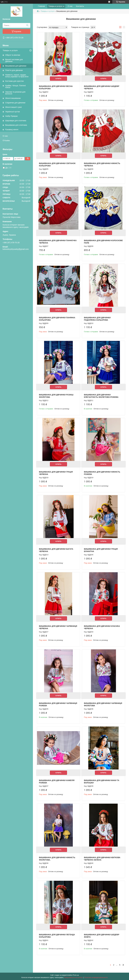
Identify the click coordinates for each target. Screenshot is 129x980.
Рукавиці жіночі (12, 130)
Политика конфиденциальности (96, 977)
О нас (5, 136)
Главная (41, 6)
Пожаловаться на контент (74, 977)
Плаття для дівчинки (14, 70)
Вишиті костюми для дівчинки (14, 60)
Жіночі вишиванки (13, 98)
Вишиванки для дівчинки (16, 66)
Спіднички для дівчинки (15, 103)
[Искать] (27, 25)
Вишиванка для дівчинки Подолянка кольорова (97, 319)
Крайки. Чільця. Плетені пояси (15, 86)
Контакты (80, 6)
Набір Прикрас (12, 116)
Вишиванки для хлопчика (16, 125)
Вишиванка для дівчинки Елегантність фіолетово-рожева (101, 396)
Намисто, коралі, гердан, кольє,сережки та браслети (17, 76)
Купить (58, 79)
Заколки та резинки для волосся (15, 93)
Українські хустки (13, 112)
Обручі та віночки (13, 55)
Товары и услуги (10, 50)
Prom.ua (76, 975)
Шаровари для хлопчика (16, 121)
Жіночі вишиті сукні (13, 107)
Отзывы (6, 140)
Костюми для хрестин (14, 81)
